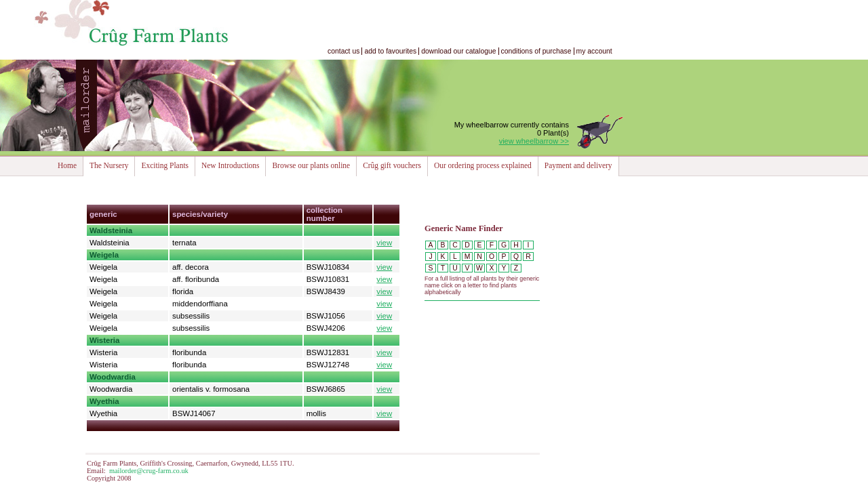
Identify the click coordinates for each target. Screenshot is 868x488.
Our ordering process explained (483, 165)
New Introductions (230, 165)
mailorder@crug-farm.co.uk (149, 471)
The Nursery (109, 165)
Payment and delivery (578, 165)
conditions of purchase (536, 51)
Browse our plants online (311, 165)
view (384, 243)
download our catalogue (458, 51)
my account (594, 51)
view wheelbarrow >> (534, 141)
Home (67, 165)
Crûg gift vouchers (392, 165)
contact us (343, 51)
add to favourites (390, 51)
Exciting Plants (165, 165)
